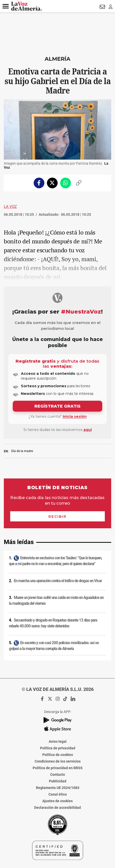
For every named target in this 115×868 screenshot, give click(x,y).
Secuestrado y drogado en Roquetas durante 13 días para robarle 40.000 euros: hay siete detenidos (53, 623)
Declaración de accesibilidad (57, 808)
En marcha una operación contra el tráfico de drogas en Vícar (58, 581)
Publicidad (58, 781)
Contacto (58, 774)
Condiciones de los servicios (58, 761)
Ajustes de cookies (57, 801)
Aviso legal (58, 741)
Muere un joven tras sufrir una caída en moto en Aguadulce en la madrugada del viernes (56, 601)
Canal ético (58, 794)
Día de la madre (22, 451)
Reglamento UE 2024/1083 (58, 788)
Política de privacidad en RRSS (58, 768)
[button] (6, 6)
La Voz (10, 207)
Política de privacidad (58, 748)
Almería (57, 59)
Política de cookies (58, 755)
